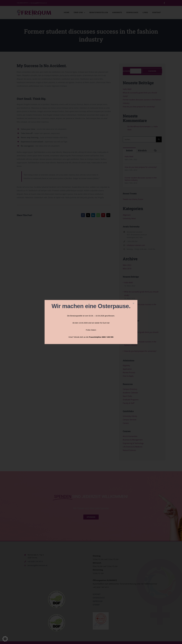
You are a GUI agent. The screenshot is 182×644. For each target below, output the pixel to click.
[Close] (133, 303)
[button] (5, 639)
